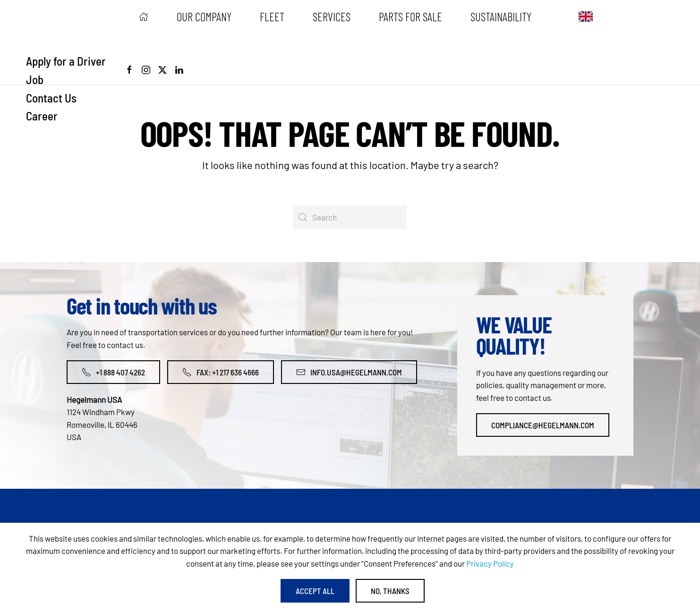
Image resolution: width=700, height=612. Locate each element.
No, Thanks (390, 591)
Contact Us (51, 98)
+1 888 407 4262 (113, 372)
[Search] (350, 217)
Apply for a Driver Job (66, 70)
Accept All (315, 591)
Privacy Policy (490, 563)
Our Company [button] (204, 17)
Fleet (272, 17)
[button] (586, 17)
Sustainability (501, 17)
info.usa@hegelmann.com (349, 372)
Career (42, 116)
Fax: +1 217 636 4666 (221, 372)
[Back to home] (66, 17)
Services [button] (332, 17)
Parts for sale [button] (410, 17)
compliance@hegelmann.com (543, 425)
